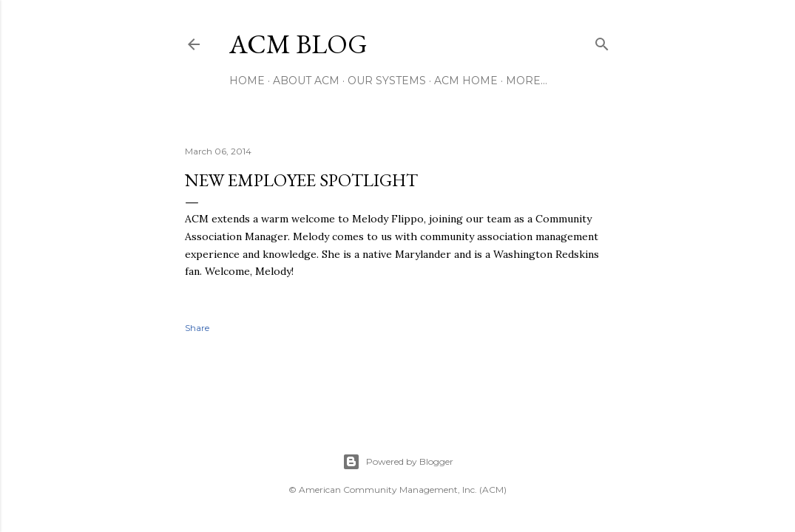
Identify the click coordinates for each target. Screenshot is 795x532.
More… (527, 81)
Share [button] (197, 328)
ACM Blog (298, 44)
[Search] (602, 41)
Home (247, 81)
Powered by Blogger (398, 462)
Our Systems (387, 81)
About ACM (306, 81)
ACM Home (466, 81)
